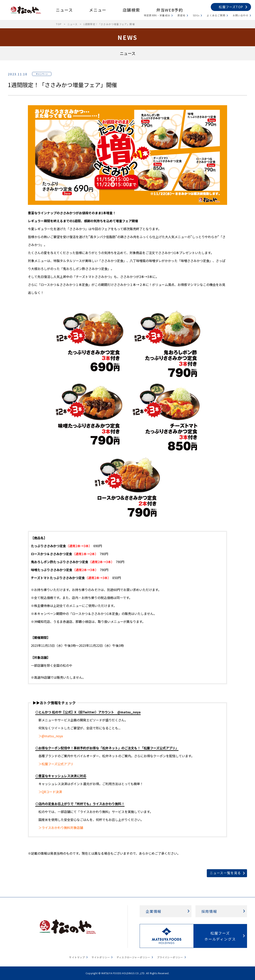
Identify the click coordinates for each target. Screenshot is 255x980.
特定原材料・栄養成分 (157, 15)
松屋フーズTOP (231, 7)
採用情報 (209, 911)
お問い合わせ (241, 15)
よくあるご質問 (216, 15)
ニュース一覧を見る (225, 873)
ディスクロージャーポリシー (133, 957)
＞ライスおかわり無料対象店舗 (61, 828)
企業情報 (153, 911)
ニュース (64, 10)
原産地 (181, 15)
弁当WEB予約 (170, 10)
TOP (59, 24)
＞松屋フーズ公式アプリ (56, 764)
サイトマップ (77, 957)
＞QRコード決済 (50, 792)
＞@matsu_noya (51, 736)
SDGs (196, 15)
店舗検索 (131, 10)
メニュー (98, 10)
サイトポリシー (101, 957)
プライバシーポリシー (170, 957)
